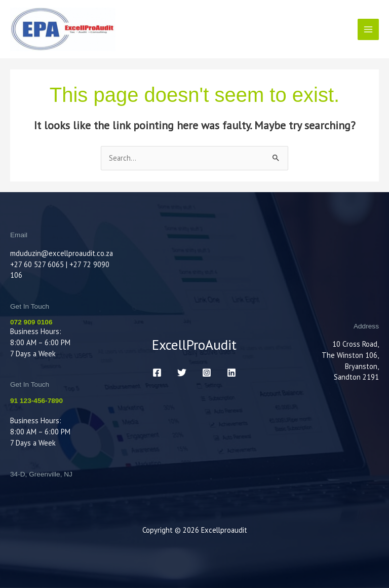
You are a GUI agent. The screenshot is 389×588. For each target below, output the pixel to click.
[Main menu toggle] (368, 29)
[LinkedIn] (231, 373)
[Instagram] (207, 373)
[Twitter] (182, 373)
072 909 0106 (31, 322)
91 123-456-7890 (36, 401)
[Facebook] (157, 373)
